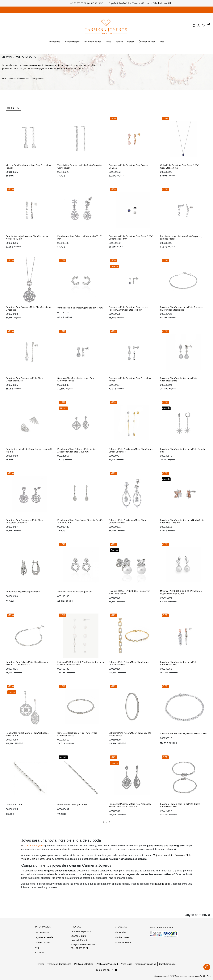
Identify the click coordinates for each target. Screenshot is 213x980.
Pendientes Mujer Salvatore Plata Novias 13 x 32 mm (80, 237)
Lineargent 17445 (14, 804)
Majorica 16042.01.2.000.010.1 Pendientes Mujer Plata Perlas (129, 592)
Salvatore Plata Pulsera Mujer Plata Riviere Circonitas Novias (77, 734)
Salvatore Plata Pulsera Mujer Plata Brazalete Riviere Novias (130, 734)
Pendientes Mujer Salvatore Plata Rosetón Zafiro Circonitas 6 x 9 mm (132, 237)
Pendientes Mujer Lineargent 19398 (23, 591)
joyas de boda (163, 884)
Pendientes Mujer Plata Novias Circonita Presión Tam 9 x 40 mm (80, 521)
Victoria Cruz (28, 859)
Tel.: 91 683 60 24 (80, 948)
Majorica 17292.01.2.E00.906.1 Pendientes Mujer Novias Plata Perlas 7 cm (81, 663)
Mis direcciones (122, 937)
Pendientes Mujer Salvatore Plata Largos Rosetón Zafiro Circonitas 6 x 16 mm (128, 308)
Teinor (209, 976)
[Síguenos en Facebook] (112, 970)
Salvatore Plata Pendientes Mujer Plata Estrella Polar (182, 450)
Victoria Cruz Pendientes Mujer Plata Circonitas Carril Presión (80, 166)
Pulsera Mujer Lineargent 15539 (72, 804)
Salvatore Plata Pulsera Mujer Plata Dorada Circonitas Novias (129, 663)
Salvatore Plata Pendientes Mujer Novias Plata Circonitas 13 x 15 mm (182, 521)
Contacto (39, 953)
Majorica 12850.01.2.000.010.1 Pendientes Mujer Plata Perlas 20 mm (181, 592)
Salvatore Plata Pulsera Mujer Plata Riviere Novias (184, 733)
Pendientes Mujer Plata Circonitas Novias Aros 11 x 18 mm (29, 450)
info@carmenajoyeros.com (84, 945)
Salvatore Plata (183, 855)
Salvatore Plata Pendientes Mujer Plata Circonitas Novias (24, 379)
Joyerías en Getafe (44, 937)
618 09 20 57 (97, 3)
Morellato (168, 855)
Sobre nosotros (42, 932)
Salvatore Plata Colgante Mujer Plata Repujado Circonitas (28, 308)
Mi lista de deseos (123, 942)
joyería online (89, 65)
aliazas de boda (93, 849)
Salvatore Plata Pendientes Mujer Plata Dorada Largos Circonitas (131, 450)
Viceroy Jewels (45, 859)
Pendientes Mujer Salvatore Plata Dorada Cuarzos (128, 166)
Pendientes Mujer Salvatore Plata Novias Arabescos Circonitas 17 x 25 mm (77, 450)
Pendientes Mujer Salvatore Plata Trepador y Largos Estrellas (181, 237)
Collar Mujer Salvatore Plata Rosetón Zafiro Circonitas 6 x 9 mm (181, 166)
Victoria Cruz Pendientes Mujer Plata (75, 591)
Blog (37, 948)
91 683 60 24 (80, 3)
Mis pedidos (120, 932)
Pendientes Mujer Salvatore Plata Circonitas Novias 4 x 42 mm (27, 237)
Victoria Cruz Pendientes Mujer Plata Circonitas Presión (28, 166)
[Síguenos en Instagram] (116, 970)
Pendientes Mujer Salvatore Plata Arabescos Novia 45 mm (27, 734)
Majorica (157, 855)
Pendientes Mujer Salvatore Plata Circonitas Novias (130, 379)
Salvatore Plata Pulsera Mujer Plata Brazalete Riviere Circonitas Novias (181, 308)
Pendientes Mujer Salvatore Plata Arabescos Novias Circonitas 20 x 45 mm (130, 805)
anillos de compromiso (72, 849)
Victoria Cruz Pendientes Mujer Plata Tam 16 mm (80, 308)
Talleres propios (42, 942)
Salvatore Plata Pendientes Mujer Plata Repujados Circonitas (24, 521)
